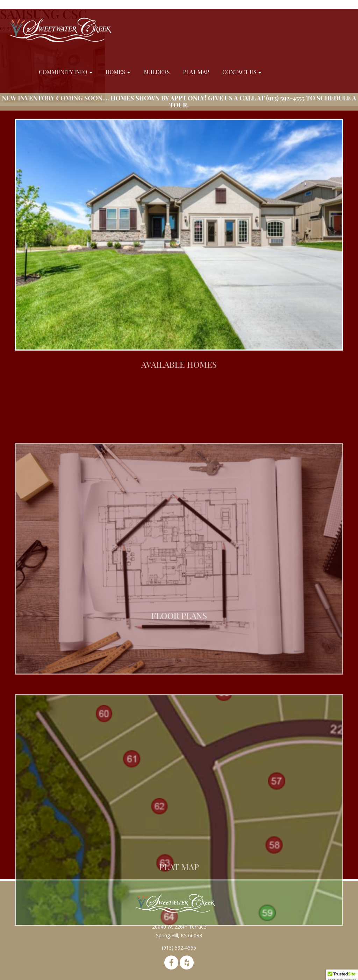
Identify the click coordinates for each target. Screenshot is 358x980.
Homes (118, 72)
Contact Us (242, 72)
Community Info (66, 72)
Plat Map (196, 72)
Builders (157, 72)
